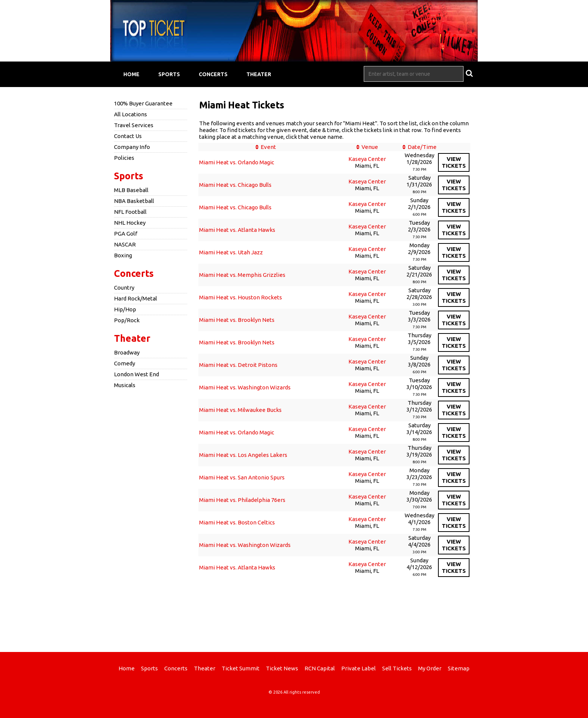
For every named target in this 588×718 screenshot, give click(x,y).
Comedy (124, 363)
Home (131, 74)
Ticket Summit (241, 668)
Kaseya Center (367, 159)
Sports (169, 74)
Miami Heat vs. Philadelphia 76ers (242, 500)
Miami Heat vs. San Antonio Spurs (242, 477)
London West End (136, 374)
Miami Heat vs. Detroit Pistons (238, 365)
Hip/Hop (125, 309)
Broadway (127, 352)
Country (124, 288)
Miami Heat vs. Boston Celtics (237, 522)
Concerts (213, 74)
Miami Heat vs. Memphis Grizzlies (242, 275)
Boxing (123, 255)
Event (268, 147)
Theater (259, 74)
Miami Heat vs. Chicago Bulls (235, 185)
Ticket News (282, 668)
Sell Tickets (397, 668)
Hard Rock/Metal (136, 298)
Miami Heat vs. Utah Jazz (231, 252)
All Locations (130, 114)
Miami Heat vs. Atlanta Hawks (237, 230)
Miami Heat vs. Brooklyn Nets (237, 320)
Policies (124, 158)
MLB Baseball (131, 190)
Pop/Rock (127, 320)
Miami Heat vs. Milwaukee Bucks (240, 410)
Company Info (132, 147)
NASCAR (125, 244)
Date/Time (422, 147)
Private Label (358, 668)
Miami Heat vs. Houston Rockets (241, 297)
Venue (370, 147)
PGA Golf (126, 234)
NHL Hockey (130, 223)
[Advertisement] (294, 613)
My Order (430, 668)
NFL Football (130, 212)
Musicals (125, 385)
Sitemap (459, 668)
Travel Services (134, 125)
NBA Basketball (134, 201)
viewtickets (454, 162)
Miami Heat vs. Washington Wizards (245, 387)
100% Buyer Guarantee (143, 103)
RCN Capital (320, 668)
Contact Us (128, 136)
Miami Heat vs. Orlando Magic (237, 162)
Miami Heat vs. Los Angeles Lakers (243, 455)
